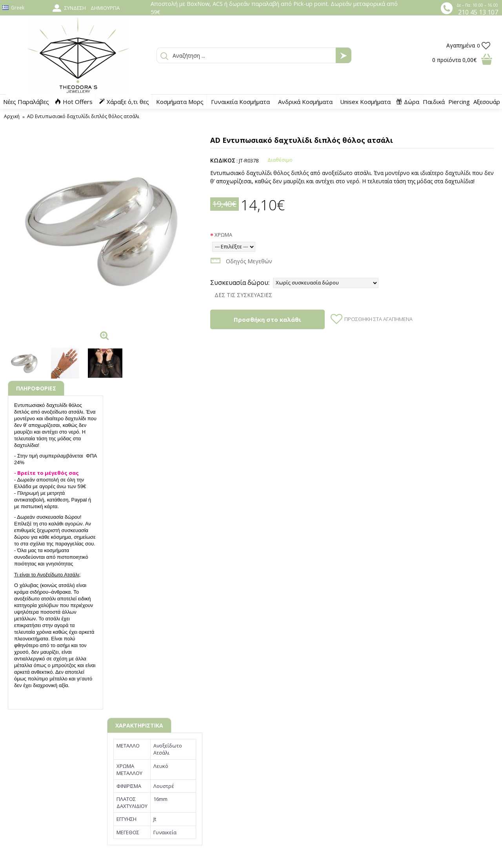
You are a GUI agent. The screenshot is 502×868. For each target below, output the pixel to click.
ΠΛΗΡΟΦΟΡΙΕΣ (36, 388)
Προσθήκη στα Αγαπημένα (378, 319)
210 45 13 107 (478, 12)
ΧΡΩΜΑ (223, 235)
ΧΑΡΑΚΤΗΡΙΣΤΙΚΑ (139, 725)
